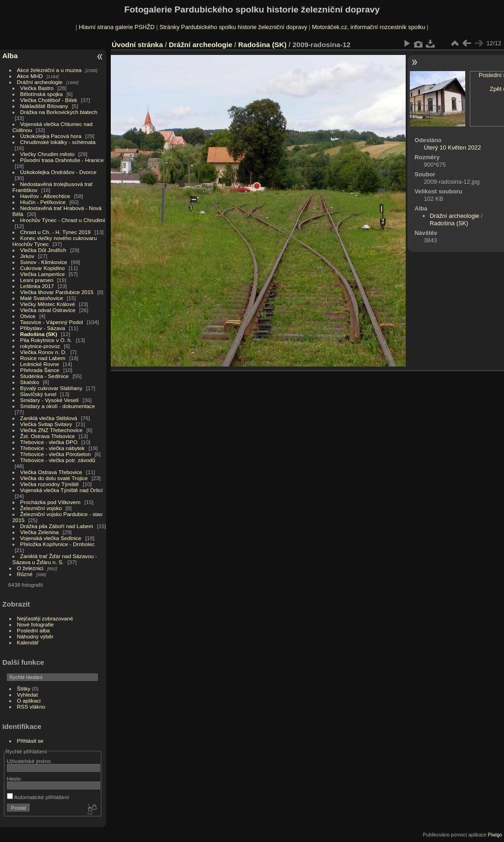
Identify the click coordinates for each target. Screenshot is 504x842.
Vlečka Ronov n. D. (44, 352)
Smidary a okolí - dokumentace (58, 406)
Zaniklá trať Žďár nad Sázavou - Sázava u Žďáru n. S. (55, 559)
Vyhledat (27, 695)
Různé (25, 574)
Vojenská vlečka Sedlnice (51, 538)
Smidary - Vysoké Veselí (50, 400)
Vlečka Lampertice (43, 274)
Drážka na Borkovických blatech (59, 112)
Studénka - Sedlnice (45, 376)
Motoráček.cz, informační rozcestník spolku (369, 27)
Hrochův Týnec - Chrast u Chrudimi (63, 220)
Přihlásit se (30, 741)
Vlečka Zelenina (40, 532)
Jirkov (27, 256)
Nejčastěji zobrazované (45, 618)
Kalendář (28, 642)
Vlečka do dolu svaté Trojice (54, 478)
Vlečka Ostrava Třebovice (51, 472)
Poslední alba (33, 630)
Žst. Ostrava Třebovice (48, 436)
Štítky (24, 689)
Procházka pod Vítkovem (51, 502)
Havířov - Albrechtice (45, 196)
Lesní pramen (37, 280)
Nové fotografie (36, 624)
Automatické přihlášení (38, 797)
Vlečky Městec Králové (48, 304)
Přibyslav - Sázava (43, 328)
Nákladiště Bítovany (44, 106)
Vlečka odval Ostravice (48, 310)
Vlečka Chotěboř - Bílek (49, 100)
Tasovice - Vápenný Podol (52, 322)
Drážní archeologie (40, 82)
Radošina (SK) (39, 334)
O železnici (30, 568)
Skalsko (30, 382)
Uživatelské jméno (29, 761)
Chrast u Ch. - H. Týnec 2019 (56, 232)
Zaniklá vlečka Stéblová (49, 418)
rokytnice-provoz (40, 346)
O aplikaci (29, 701)
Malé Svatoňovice (42, 298)
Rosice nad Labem (43, 358)
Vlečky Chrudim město (48, 154)
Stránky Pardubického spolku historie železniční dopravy (233, 27)
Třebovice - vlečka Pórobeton (56, 454)
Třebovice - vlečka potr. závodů (58, 460)
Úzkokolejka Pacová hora (51, 136)
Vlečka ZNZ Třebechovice (51, 430)
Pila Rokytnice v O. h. (46, 340)
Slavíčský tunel (38, 394)
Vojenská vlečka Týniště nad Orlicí (62, 490)
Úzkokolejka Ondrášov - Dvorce (58, 172)
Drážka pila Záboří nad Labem (57, 526)
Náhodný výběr (35, 636)
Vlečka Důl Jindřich (43, 250)
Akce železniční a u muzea (49, 70)
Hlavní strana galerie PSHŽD (117, 27)
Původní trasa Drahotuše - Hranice (62, 160)
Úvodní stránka (137, 45)
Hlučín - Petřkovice (43, 202)
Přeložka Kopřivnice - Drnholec (58, 544)
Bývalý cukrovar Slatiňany (51, 388)
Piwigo (495, 835)
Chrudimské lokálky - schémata (58, 142)
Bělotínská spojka (42, 94)
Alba (10, 56)
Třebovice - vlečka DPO (49, 442)
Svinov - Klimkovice (44, 262)
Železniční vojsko (42, 508)
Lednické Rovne (40, 364)
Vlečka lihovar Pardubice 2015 (57, 292)
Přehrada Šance (40, 370)
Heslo (14, 779)
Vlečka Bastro (37, 88)
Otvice (28, 316)
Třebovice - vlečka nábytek (53, 448)
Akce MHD (30, 76)
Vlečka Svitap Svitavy (46, 424)
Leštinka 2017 (37, 286)
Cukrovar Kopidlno (43, 268)
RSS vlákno (31, 707)
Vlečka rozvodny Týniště (50, 484)
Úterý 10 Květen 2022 (452, 147)
